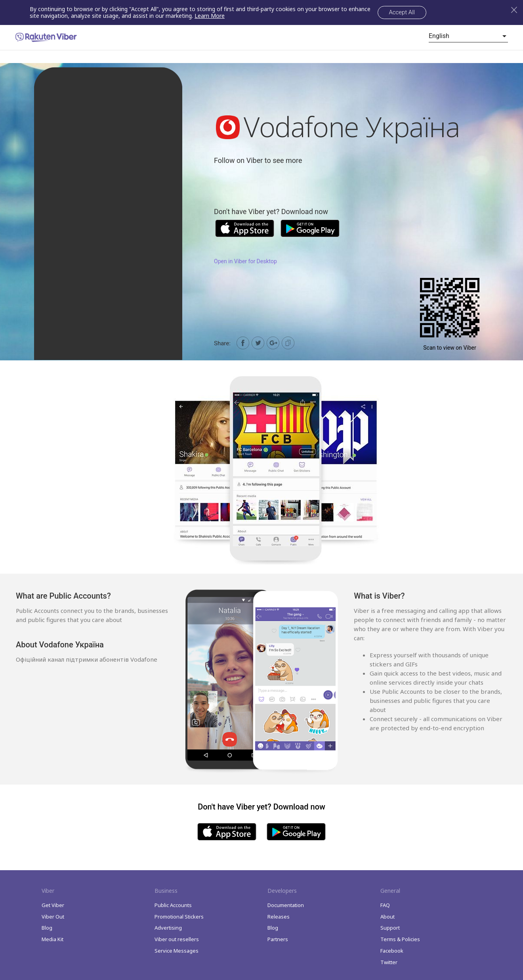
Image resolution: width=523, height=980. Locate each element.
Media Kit (52, 939)
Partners (278, 939)
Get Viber (53, 905)
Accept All (402, 12)
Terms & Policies (400, 939)
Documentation (286, 905)
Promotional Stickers (179, 917)
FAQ (385, 905)
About (387, 917)
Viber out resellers (177, 939)
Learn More (210, 16)
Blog (47, 928)
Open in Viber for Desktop (245, 261)
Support (390, 928)
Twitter (389, 962)
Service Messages (177, 951)
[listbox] (468, 36)
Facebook (392, 951)
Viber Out (53, 917)
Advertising (168, 928)
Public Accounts (173, 905)
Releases (279, 917)
